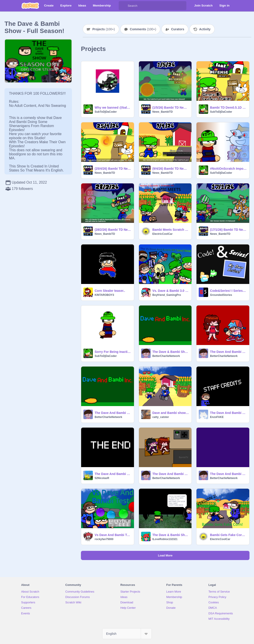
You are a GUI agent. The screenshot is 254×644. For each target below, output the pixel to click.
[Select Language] (127, 634)
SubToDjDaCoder (106, 112)
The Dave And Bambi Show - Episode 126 (228, 352)
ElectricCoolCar (163, 234)
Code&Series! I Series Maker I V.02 (228, 291)
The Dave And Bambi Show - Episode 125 (171, 474)
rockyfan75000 (104, 539)
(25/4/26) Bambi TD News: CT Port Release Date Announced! (113, 169)
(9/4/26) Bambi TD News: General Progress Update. (171, 169)
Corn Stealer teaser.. (110, 291)
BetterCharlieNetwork (166, 356)
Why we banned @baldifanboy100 (113, 108)
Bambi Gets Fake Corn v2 (228, 535)
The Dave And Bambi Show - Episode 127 (113, 413)
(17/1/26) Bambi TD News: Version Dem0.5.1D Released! (228, 230)
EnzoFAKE (217, 417)
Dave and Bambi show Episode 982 (171, 413)
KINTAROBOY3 (104, 295)
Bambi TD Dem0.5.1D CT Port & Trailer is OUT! (228, 108)
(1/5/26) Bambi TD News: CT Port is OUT (171, 108)
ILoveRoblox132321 (165, 539)
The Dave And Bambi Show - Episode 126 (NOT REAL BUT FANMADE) (113, 474)
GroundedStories (221, 295)
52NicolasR (102, 478)
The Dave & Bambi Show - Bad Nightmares (171, 535)
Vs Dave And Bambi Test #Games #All (113, 535)
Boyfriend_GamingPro (167, 295)
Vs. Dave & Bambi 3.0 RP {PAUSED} (171, 291)
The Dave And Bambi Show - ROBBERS (228, 413)
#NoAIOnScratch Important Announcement (228, 169)
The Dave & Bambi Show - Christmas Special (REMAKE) (171, 352)
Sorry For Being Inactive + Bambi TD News (113, 352)
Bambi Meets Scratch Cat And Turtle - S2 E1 (171, 230)
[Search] (123, 6)
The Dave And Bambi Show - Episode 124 (228, 474)
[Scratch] (30, 6)
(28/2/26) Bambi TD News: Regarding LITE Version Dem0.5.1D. (113, 230)
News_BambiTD (163, 112)
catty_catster (161, 417)
